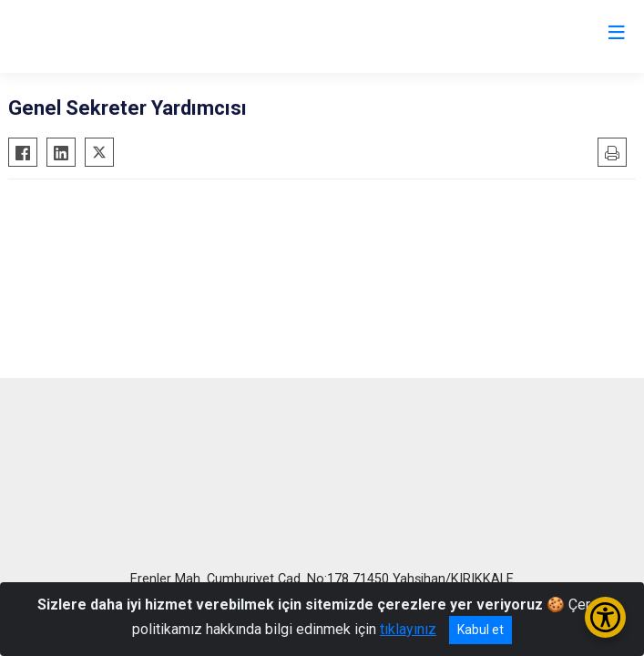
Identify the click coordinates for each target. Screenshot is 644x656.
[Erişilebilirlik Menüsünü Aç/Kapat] (605, 617)
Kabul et (480, 630)
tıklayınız (408, 629)
